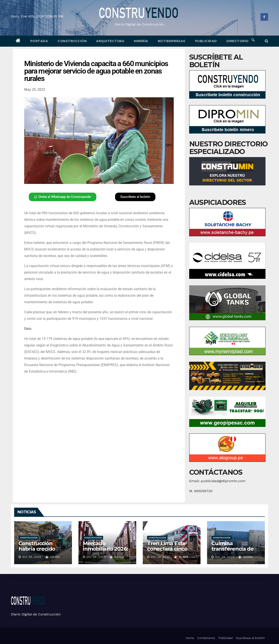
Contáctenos (206, 638)
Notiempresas (172, 41)
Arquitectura (110, 41)
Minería (141, 41)
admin (53, 557)
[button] (266, 41)
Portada (39, 41)
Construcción (72, 41)
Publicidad (206, 41)
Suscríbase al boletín (250, 638)
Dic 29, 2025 (32, 557)
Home (190, 638)
